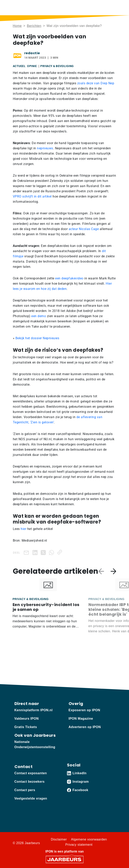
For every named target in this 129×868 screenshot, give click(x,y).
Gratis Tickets (26, 727)
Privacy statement (79, 845)
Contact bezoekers (30, 782)
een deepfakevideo (69, 278)
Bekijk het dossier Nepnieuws (37, 338)
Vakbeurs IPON (27, 719)
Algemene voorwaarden (89, 839)
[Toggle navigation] (113, 8)
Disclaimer (59, 839)
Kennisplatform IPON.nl (34, 710)
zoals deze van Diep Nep (95, 83)
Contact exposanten (31, 773)
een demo (39, 316)
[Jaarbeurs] (65, 859)
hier (23, 529)
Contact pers (25, 790)
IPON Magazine (81, 719)
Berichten (34, 26)
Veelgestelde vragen (31, 798)
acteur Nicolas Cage (84, 229)
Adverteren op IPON (85, 727)
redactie (32, 53)
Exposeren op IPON (84, 710)
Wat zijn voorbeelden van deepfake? (74, 26)
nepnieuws (45, 148)
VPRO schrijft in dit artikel (32, 196)
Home (17, 26)
